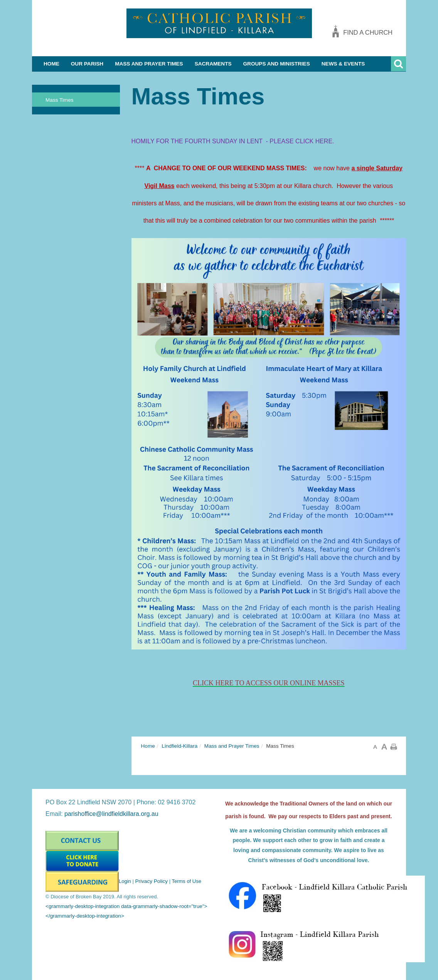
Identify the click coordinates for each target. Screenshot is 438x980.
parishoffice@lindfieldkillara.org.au (111, 814)
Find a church (368, 32)
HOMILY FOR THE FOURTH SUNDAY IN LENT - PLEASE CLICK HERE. (234, 141)
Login (125, 881)
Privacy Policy (151, 881)
